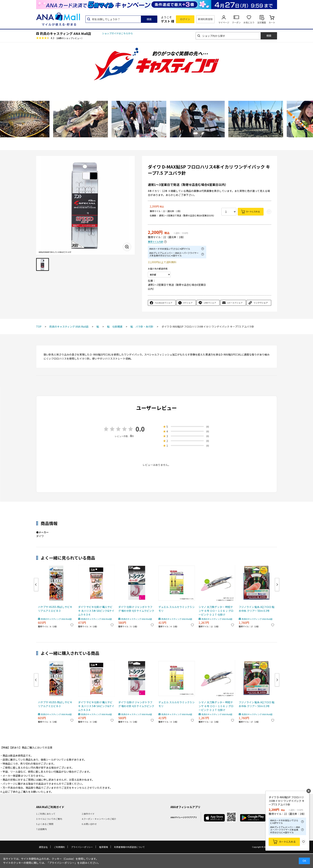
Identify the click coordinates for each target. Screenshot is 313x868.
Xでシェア (188, 303)
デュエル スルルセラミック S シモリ (177, 609)
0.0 (140, 429)
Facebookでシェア (164, 303)
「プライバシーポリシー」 (62, 863)
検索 (149, 19)
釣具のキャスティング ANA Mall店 (66, 33)
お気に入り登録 (304, 842)
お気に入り (249, 22)
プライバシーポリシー (82, 847)
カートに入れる (253, 211)
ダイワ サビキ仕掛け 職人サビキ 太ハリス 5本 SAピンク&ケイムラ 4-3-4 (96, 611)
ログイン (185, 19)
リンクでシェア (261, 303)
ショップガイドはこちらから (117, 33)
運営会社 (43, 847)
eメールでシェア (235, 303)
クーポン (236, 22)
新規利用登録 (205, 19)
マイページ (224, 22)
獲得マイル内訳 (155, 242)
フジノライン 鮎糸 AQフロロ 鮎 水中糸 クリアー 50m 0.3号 (257, 609)
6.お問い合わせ (89, 824)
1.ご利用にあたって (46, 814)
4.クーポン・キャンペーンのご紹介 (99, 819)
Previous (36, 585)
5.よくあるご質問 (45, 824)
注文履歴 (262, 22)
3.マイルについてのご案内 (49, 819)
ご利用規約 (59, 847)
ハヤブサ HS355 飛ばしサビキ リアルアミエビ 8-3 (55, 609)
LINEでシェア (210, 303)
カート (272, 22)
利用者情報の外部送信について (129, 847)
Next (277, 585)
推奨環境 (103, 847)
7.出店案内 (41, 829)
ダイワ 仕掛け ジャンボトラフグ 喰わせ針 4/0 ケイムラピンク (136, 609)
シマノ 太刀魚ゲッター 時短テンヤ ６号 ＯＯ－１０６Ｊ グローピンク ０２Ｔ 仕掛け (216, 611)
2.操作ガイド (88, 814)
